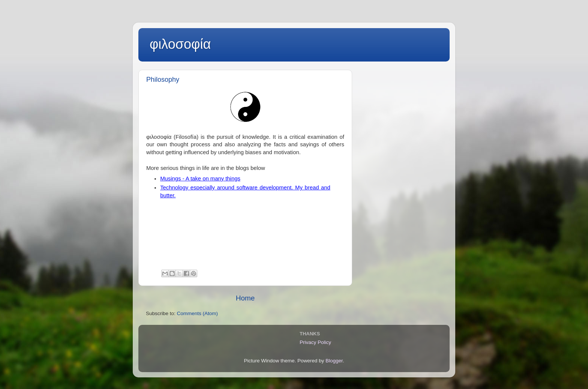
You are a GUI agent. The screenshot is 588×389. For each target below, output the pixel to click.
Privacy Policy (315, 342)
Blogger (334, 361)
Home (245, 298)
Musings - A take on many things (200, 179)
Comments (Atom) (198, 313)
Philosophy (163, 80)
